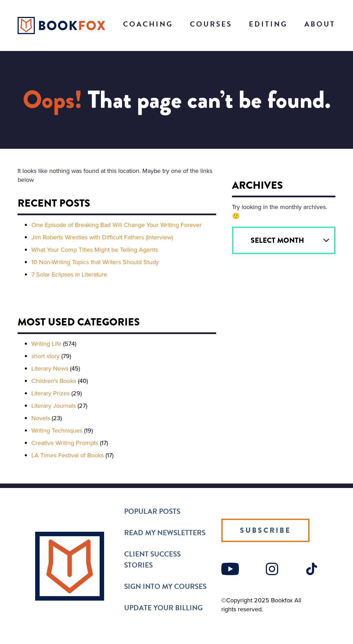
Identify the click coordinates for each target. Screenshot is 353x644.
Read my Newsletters (165, 533)
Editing (268, 24)
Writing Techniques (57, 430)
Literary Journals (54, 406)
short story (46, 356)
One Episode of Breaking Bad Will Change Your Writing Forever (117, 225)
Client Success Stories (152, 560)
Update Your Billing (163, 608)
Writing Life (46, 344)
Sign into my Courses (165, 586)
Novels (41, 418)
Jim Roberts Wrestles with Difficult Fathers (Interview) (102, 237)
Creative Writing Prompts (65, 443)
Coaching (148, 24)
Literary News (50, 368)
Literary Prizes (51, 393)
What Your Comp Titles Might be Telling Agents (95, 250)
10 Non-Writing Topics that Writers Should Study (95, 262)
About (320, 24)
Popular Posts (152, 511)
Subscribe (265, 530)
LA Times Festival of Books (68, 455)
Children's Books (54, 381)
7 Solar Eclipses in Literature (69, 274)
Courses (211, 24)
